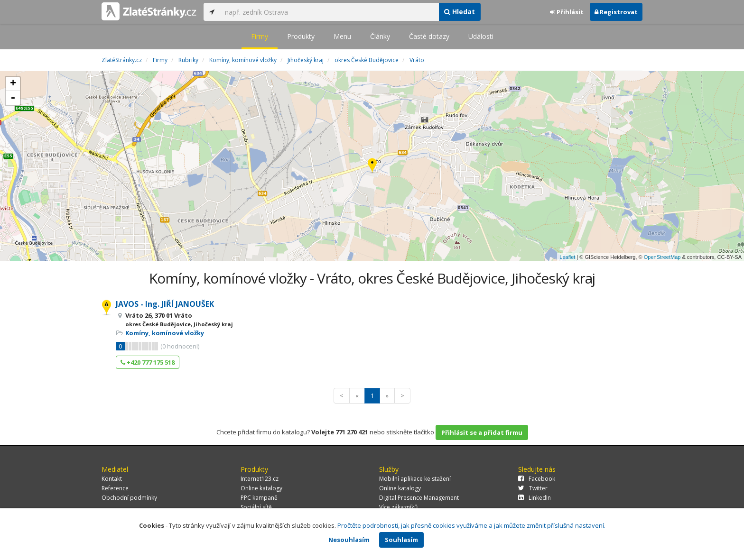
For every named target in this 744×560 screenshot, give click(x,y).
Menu (342, 36)
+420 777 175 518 (148, 362)
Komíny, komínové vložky (165, 333)
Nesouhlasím (349, 540)
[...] (329, 12)
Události (481, 36)
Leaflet (567, 257)
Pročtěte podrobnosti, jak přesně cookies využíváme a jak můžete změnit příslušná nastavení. (471, 525)
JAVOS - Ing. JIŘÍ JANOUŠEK (165, 304)
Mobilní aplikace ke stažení (415, 479)
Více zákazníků (398, 507)
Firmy (260, 36)
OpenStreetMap (662, 257)
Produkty (301, 36)
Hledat (460, 12)
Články (380, 36)
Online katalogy (261, 488)
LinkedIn (535, 498)
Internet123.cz (260, 479)
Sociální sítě (256, 507)
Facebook (537, 479)
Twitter (533, 488)
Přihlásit (567, 12)
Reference (115, 488)
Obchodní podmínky (129, 498)
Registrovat (616, 12)
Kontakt (112, 479)
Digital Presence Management (419, 498)
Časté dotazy (429, 36)
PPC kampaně (259, 498)
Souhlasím (401, 540)
